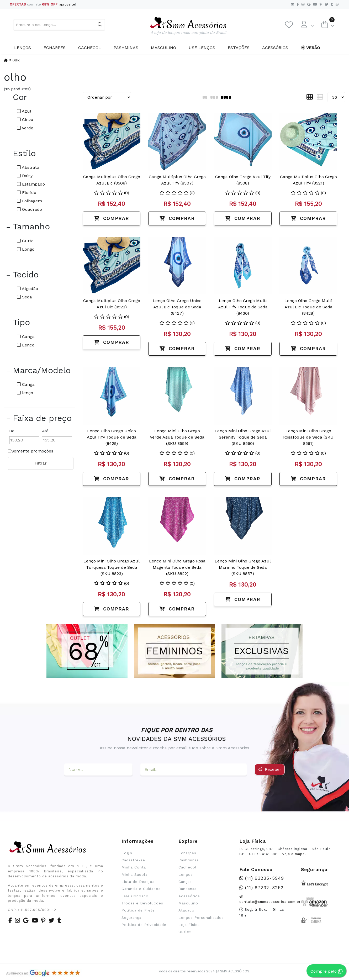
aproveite (67, 4)
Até (45, 431)
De (12, 431)
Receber (270, 769)
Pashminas (126, 48)
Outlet (185, 932)
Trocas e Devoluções (142, 903)
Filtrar (41, 463)
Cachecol (90, 48)
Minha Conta (134, 867)
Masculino (163, 48)
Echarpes (55, 48)
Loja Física (189, 925)
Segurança (131, 918)
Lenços (23, 48)
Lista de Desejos (138, 882)
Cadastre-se (133, 860)
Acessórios (275, 48)
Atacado (186, 910)
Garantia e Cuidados (141, 889)
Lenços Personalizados (201, 918)
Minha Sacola (134, 874)
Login (127, 853)
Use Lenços (202, 48)
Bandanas (187, 889)
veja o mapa (294, 854)
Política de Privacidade (144, 925)
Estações (239, 48)
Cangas (185, 882)
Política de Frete (138, 910)
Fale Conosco (135, 896)
